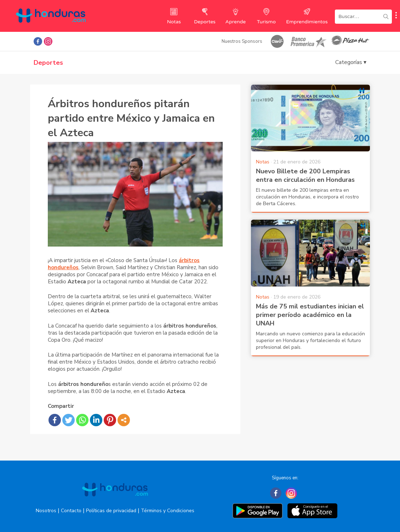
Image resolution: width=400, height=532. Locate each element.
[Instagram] (291, 493)
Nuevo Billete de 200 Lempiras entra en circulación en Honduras (305, 175)
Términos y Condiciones (168, 511)
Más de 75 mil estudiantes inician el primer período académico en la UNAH (310, 315)
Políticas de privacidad (111, 511)
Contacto (71, 511)
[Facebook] (276, 493)
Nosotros (46, 511)
